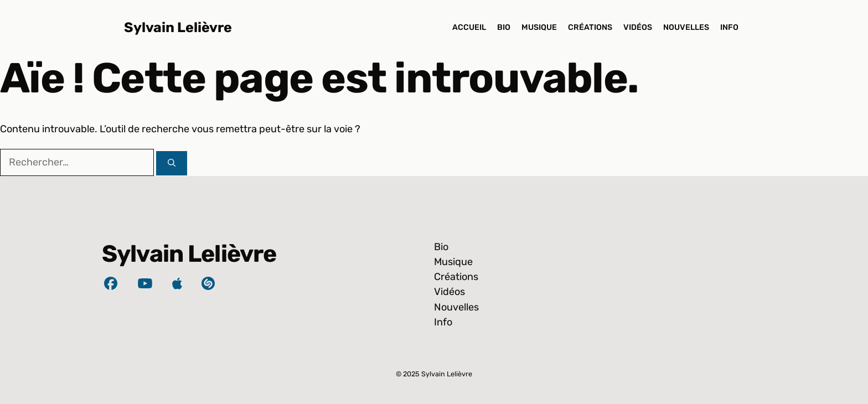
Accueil (469, 27)
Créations (590, 27)
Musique (539, 27)
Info (729, 27)
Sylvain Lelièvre (178, 27)
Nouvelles (686, 27)
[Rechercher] (172, 163)
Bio (504, 27)
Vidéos (638, 27)
